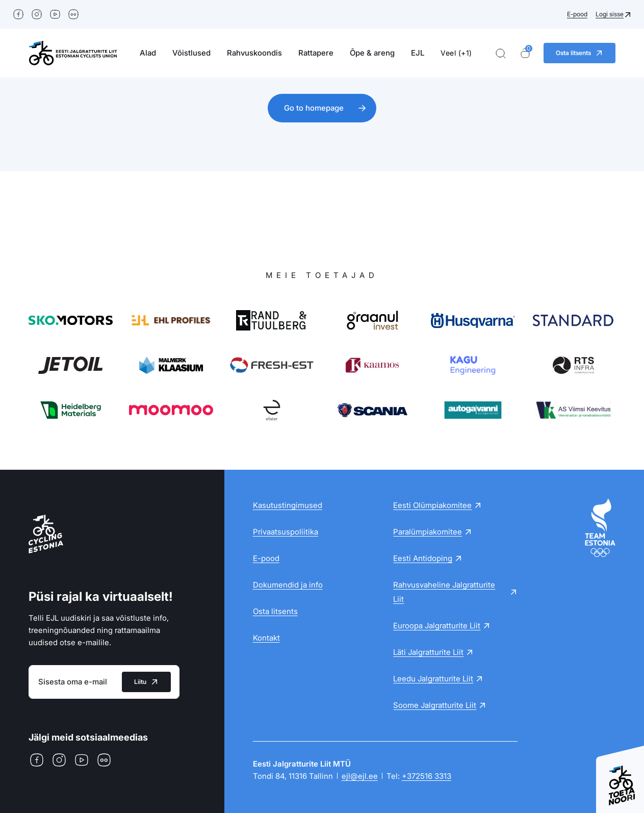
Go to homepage (314, 108)
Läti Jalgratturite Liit (428, 652)
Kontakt (266, 638)
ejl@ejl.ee (360, 776)
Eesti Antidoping (423, 558)
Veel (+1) (456, 53)
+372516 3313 (427, 776)
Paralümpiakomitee (428, 532)
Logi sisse (610, 14)
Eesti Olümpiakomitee (432, 505)
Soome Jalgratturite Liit (435, 705)
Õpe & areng (372, 53)
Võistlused (191, 53)
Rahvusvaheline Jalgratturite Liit (444, 592)
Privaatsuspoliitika (286, 532)
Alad (148, 53)
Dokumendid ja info (288, 585)
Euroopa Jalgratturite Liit (437, 626)
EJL (418, 53)
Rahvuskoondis (254, 53)
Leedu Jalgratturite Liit (433, 679)
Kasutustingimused (288, 505)
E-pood (577, 14)
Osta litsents (275, 611)
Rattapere (316, 53)
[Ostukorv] (525, 53)
